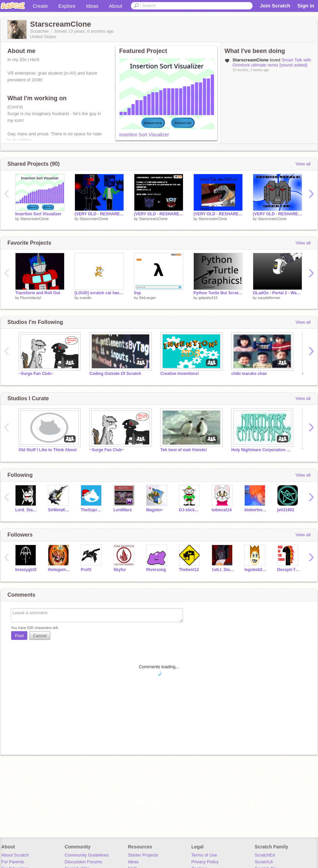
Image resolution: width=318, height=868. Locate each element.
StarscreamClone (35, 219)
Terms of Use (204, 855)
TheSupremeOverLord (92, 510)
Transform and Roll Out (38, 293)
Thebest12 (189, 570)
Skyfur (120, 570)
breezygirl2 (26, 570)
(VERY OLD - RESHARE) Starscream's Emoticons (277, 214)
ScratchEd (265, 855)
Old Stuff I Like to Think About (48, 450)
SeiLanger (148, 298)
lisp (138, 293)
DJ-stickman (190, 510)
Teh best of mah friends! (184, 450)
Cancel (40, 636)
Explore (67, 6)
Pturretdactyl (31, 298)
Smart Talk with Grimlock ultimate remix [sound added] (272, 62)
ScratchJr (264, 862)
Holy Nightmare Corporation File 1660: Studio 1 (262, 450)
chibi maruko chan (249, 374)
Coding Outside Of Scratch (115, 374)
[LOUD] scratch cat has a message (99, 293)
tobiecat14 (222, 510)
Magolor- (155, 510)
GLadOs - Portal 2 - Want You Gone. (277, 293)
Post (19, 636)
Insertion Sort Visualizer (144, 135)
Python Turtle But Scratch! (218, 293)
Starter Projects (143, 855)
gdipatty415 (208, 298)
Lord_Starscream (26, 510)
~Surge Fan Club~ (36, 374)
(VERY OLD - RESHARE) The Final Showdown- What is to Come (99, 214)
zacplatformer (269, 298)
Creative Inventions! (180, 374)
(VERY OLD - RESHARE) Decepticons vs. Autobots (159, 214)
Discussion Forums (83, 862)
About (116, 6)
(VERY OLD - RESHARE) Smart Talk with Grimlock (218, 214)
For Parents (13, 862)
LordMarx (123, 510)
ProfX (86, 570)
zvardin (86, 298)
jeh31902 (286, 510)
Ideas (92, 6)
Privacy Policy (205, 862)
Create (40, 6)
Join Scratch (275, 6)
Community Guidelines (87, 855)
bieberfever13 (256, 510)
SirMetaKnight (59, 510)
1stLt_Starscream (223, 570)
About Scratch (15, 855)
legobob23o (256, 570)
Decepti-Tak (288, 570)
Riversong (156, 570)
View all (303, 164)
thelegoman (59, 570)
